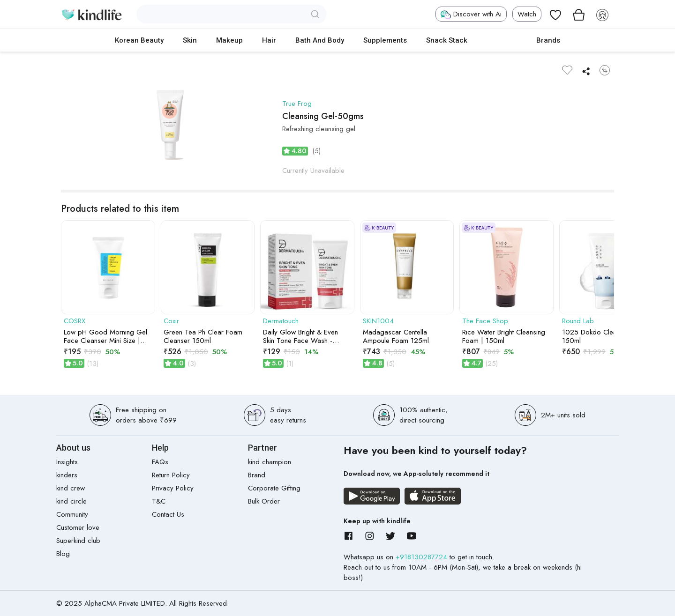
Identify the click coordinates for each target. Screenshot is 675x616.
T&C (159, 501)
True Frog (297, 104)
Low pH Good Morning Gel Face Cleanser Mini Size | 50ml (105, 336)
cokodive (502, 40)
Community (72, 514)
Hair (269, 40)
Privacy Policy (173, 488)
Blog (63, 554)
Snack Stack (447, 40)
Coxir (171, 321)
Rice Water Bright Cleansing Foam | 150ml (504, 336)
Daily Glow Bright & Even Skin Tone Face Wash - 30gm (300, 336)
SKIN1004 (378, 321)
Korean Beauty (139, 40)
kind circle (71, 501)
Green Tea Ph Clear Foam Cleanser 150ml (203, 336)
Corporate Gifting (274, 488)
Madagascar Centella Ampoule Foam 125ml (396, 336)
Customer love (78, 527)
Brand (257, 475)
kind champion (270, 462)
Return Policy (171, 475)
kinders (67, 475)
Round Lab (578, 321)
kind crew (71, 488)
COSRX (75, 321)
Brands (548, 40)
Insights (67, 462)
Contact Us (168, 514)
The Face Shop (485, 321)
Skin (190, 40)
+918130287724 (423, 557)
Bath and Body (320, 40)
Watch (527, 14)
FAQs (160, 462)
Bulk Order (264, 501)
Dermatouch (281, 321)
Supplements (385, 40)
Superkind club (78, 541)
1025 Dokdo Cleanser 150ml (596, 336)
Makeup (229, 40)
